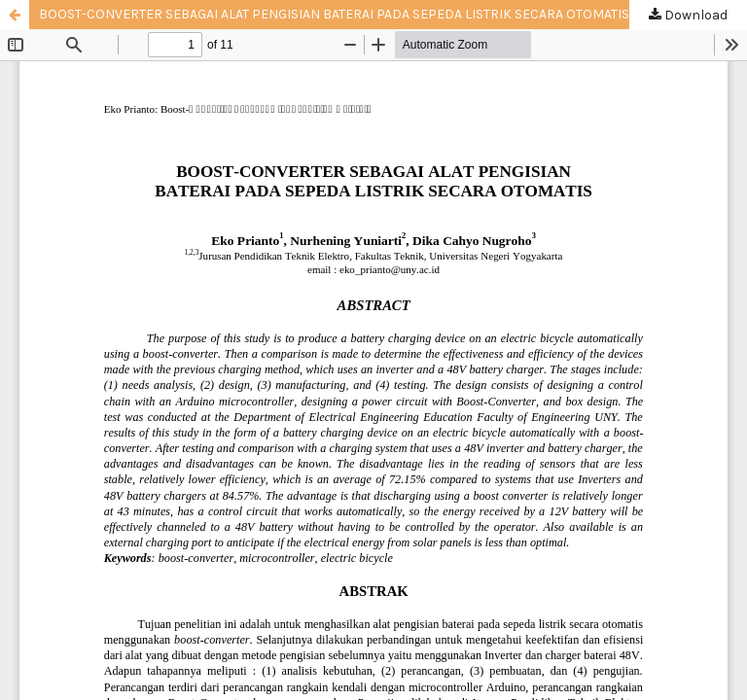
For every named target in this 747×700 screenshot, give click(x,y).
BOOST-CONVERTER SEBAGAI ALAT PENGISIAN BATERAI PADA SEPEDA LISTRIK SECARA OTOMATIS (334, 14)
